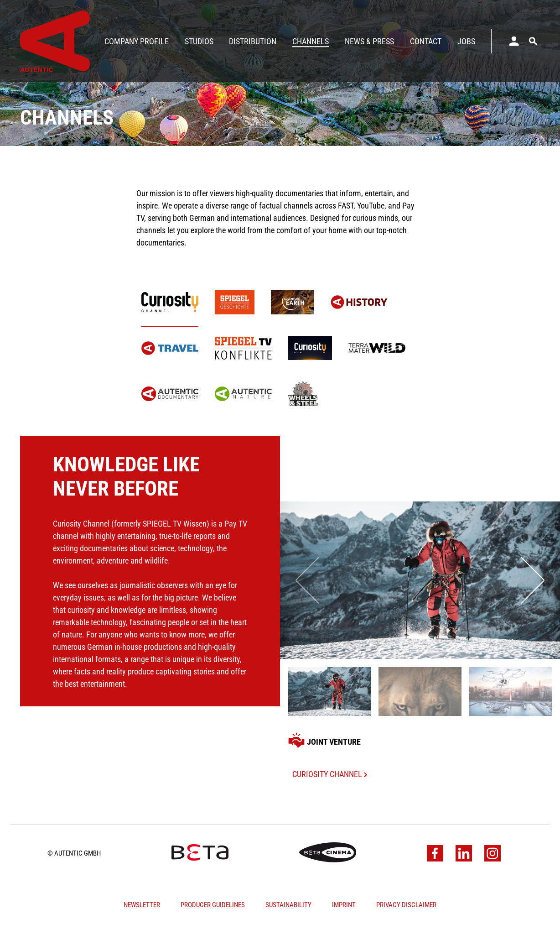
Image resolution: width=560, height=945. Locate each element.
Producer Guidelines (213, 923)
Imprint (344, 923)
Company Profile (137, 41)
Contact (426, 41)
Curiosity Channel (330, 792)
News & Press (369, 41)
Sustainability (288, 923)
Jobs (466, 41)
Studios (199, 41)
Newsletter (142, 923)
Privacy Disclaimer (406, 923)
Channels (311, 41)
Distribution (253, 41)
